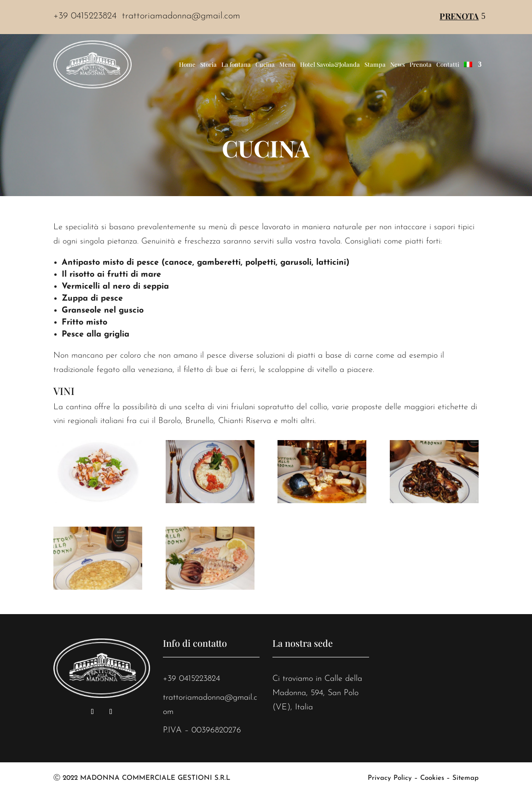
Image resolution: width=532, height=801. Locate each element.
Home (187, 64)
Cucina (265, 64)
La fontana (236, 64)
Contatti (448, 64)
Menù (287, 64)
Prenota (459, 16)
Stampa (375, 64)
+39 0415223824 (191, 679)
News (398, 64)
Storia (208, 64)
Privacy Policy (390, 778)
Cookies (432, 778)
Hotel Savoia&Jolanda (330, 64)
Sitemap (465, 778)
